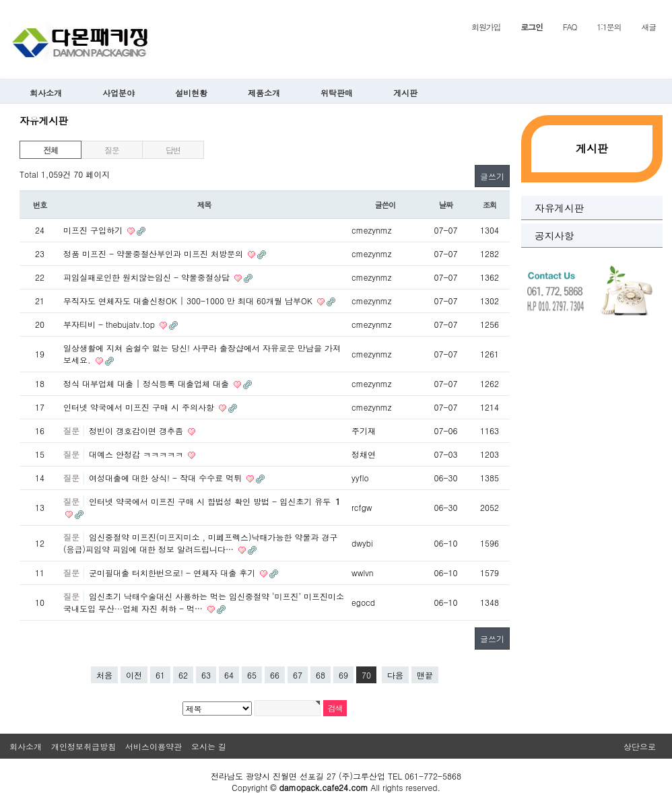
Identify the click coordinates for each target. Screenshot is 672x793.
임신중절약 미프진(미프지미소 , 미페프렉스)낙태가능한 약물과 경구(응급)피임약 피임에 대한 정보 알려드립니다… (201, 543)
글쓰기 (492, 176)
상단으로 (640, 746)
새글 (648, 27)
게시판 (405, 93)
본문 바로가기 (0, 0)
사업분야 (119, 93)
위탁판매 (337, 93)
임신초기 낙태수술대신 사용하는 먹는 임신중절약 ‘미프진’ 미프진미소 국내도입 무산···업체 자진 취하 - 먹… (204, 602)
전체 (51, 150)
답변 (173, 150)
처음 (104, 675)
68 (321, 675)
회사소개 (46, 93)
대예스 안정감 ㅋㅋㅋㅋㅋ (137, 454)
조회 (490, 205)
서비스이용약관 (154, 746)
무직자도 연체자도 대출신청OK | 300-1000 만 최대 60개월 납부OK (189, 301)
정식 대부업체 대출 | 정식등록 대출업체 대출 (147, 383)
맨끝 (425, 675)
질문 (112, 150)
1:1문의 (609, 27)
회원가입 (486, 27)
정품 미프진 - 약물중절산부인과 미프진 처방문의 (155, 253)
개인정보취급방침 (83, 746)
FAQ (570, 27)
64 (229, 675)
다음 (395, 675)
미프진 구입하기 (94, 230)
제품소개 (264, 93)
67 (298, 675)
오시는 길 (209, 746)
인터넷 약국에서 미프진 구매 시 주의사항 (140, 407)
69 (343, 675)
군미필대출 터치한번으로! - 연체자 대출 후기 (173, 573)
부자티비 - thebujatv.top (110, 324)
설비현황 (191, 93)
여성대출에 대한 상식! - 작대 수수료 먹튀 (167, 478)
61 (160, 675)
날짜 (446, 205)
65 (252, 675)
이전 (134, 675)
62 (183, 675)
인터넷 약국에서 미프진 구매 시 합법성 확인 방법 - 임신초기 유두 (214, 501)
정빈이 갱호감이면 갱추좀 (137, 430)
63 (206, 675)
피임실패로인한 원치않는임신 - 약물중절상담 (148, 277)
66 (275, 675)
